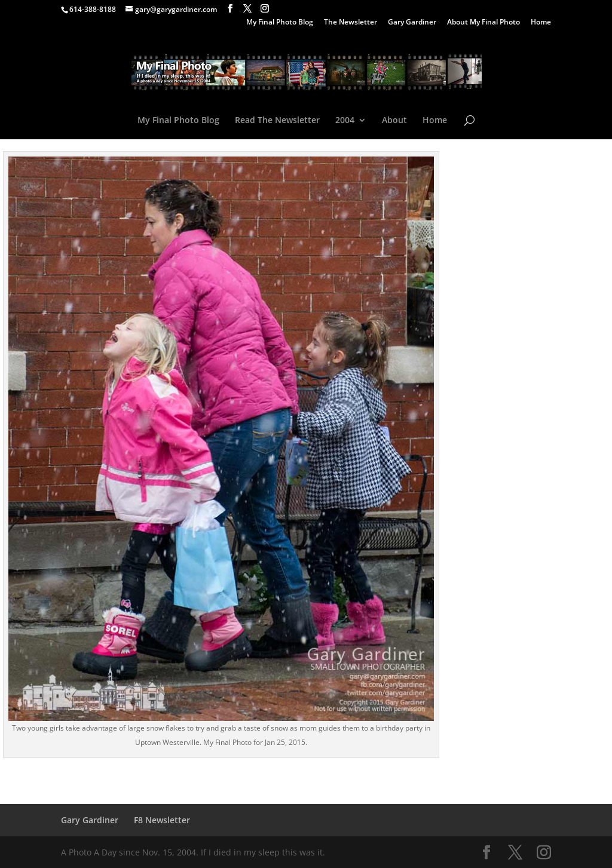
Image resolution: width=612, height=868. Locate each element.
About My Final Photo (484, 23)
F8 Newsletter (162, 820)
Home (541, 23)
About (394, 121)
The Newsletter (351, 23)
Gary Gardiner (412, 23)
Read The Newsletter (277, 121)
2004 (345, 121)
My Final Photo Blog (280, 23)
